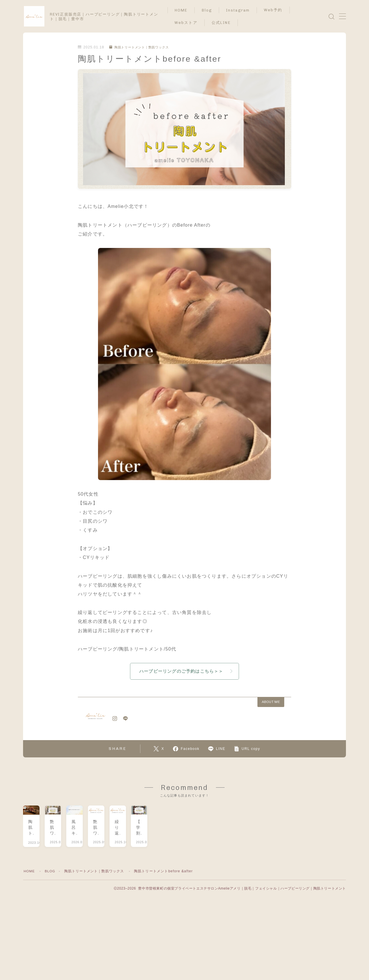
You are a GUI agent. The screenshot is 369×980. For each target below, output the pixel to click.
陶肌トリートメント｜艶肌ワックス (142, 47)
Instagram (242, 10)
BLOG (51, 899)
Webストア (190, 23)
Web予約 (277, 10)
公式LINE (225, 23)
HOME (185, 10)
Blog (211, 10)
